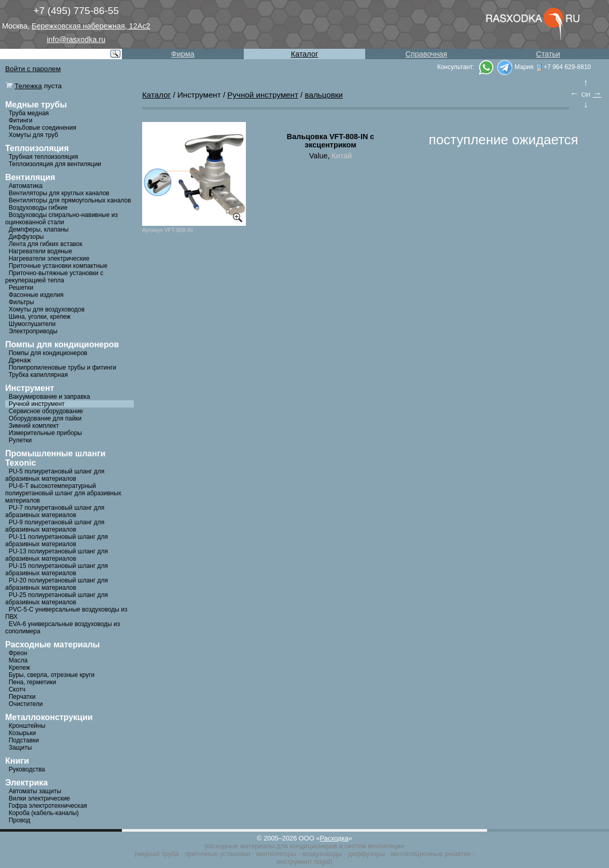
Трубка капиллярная (38, 375)
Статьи (548, 54)
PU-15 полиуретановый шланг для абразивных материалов (57, 569)
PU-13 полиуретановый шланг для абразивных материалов (57, 555)
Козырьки (23, 733)
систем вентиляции (374, 846)
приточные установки (218, 854)
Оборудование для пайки (45, 418)
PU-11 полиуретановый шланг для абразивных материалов (57, 540)
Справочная (426, 54)
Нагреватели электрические (49, 259)
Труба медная (29, 113)
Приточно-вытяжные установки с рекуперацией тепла (54, 277)
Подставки (24, 740)
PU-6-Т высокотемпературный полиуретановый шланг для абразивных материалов (63, 493)
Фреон (18, 653)
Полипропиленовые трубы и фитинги (63, 368)
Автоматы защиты (35, 791)
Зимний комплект (34, 426)
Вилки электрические (39, 798)
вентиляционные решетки (431, 854)
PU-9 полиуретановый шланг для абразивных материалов (55, 526)
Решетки (21, 288)
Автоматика (26, 186)
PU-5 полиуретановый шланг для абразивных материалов (55, 475)
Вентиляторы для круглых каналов (59, 193)
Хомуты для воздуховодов (47, 309)
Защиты (20, 748)
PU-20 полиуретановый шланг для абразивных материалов (57, 584)
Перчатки (22, 697)
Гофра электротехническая (48, 806)
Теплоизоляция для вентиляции (55, 164)
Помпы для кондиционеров (48, 353)
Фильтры (22, 302)
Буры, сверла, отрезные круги (52, 675)
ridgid (322, 862)
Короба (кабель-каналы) (44, 813)
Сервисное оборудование (46, 411)
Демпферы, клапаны (39, 229)
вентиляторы (276, 854)
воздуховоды (322, 854)
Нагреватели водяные (40, 251)
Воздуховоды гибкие (38, 208)
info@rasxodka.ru (76, 39)
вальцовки (324, 95)
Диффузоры (26, 237)
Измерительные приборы (45, 433)
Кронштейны (27, 726)
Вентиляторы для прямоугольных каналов (70, 200)
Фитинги (21, 120)
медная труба (157, 854)
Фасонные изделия (36, 295)
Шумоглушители (32, 324)
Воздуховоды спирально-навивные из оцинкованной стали (61, 219)
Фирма (183, 54)
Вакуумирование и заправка (50, 397)
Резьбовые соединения (43, 128)
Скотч (17, 689)
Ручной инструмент (37, 404)
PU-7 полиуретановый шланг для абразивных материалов (55, 511)
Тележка (28, 86)
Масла (18, 660)
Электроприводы (33, 331)
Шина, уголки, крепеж (40, 317)
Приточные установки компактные (58, 266)
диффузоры (366, 854)
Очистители (26, 704)
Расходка (334, 838)
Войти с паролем (33, 69)
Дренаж (20, 360)
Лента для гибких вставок (46, 244)
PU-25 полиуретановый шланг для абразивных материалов (57, 599)
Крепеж (19, 668)
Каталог (304, 54)
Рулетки (20, 440)
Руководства (27, 769)
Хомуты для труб (33, 135)
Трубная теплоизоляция (44, 157)
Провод (20, 820)
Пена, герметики (32, 682)
